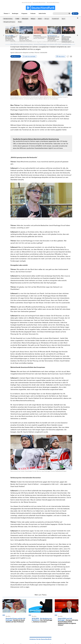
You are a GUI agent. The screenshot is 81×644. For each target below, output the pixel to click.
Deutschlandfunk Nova (53, 2)
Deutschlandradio (27, 2)
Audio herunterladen (30, 56)
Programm (24, 13)
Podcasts (33, 13)
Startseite (5, 19)
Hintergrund (12, 19)
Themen (6, 13)
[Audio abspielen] (16, 56)
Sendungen (15, 13)
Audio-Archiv (42, 13)
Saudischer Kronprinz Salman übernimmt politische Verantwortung (36, 139)
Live (75, 14)
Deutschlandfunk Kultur (39, 2)
